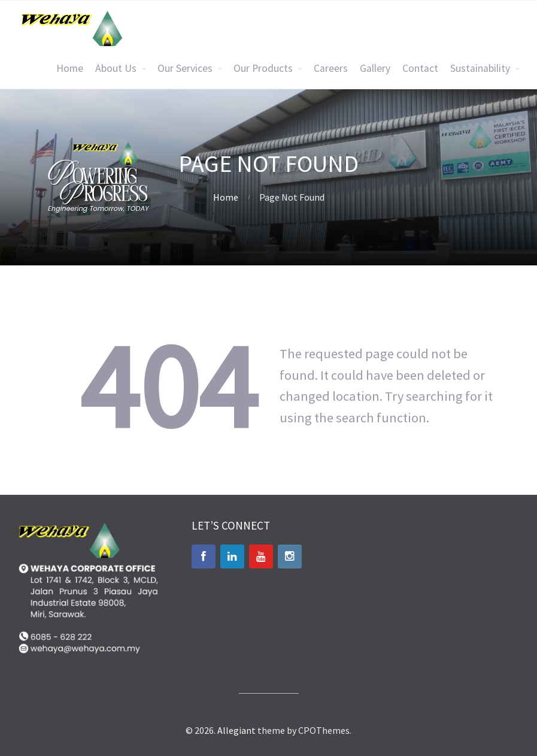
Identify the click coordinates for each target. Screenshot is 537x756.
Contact (420, 68)
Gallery (375, 68)
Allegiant (236, 730)
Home (70, 68)
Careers (331, 68)
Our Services (185, 68)
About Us (116, 68)
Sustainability (480, 68)
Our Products (263, 68)
